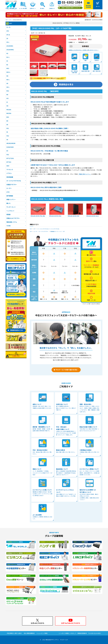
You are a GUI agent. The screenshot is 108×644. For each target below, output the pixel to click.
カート (98, 6)
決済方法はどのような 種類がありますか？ (16, 242)
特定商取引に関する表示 (14, 633)
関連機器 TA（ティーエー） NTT (58, 231)
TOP (7, 20)
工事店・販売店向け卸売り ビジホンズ (71, 8)
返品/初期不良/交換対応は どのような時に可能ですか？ (18, 253)
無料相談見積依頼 (88, 6)
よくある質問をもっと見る (16, 259)
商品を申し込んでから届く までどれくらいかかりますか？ (17, 248)
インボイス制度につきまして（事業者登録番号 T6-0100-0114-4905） (80, 633)
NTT (10, 20)
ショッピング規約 (42, 633)
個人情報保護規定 (29, 633)
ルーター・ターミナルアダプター (41, 231)
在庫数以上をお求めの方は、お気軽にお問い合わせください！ (84, 50)
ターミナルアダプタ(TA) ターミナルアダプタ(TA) (48, 229)
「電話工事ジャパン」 (85, 174)
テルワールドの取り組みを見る (67, 370)
